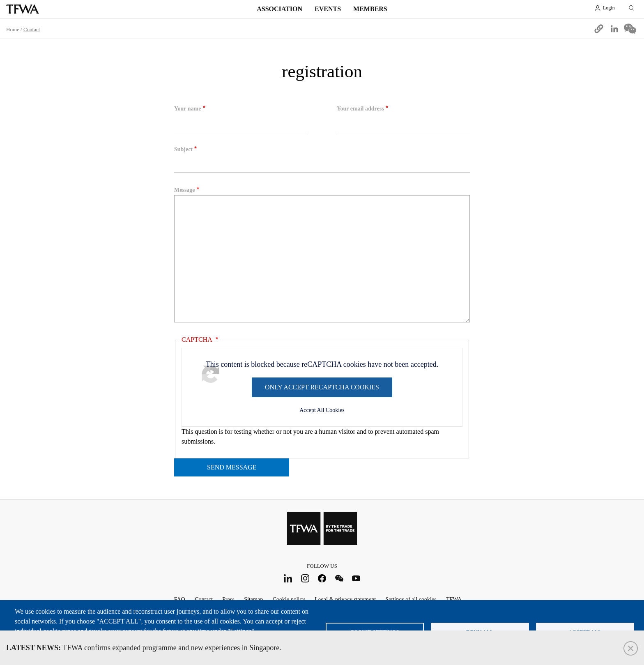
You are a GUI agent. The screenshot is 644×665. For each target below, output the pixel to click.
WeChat (339, 578)
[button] (599, 29)
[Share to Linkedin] (614, 29)
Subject (183, 149)
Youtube (356, 578)
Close (631, 648)
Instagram (305, 578)
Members (370, 9)
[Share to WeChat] (630, 29)
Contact (32, 29)
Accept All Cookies (322, 410)
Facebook (322, 578)
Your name (187, 109)
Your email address (360, 109)
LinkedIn (288, 578)
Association (279, 9)
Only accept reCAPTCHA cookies (322, 387)
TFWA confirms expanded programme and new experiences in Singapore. (144, 648)
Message (185, 190)
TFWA (23, 9)
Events (328, 9)
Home (13, 29)
